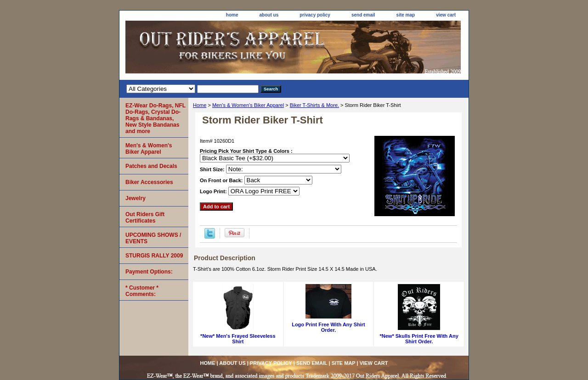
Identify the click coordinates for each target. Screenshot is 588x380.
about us (269, 15)
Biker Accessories (149, 182)
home (232, 15)
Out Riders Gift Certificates (145, 218)
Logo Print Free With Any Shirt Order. (328, 327)
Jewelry (136, 198)
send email (363, 15)
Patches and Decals (151, 166)
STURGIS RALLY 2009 (154, 256)
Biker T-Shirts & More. (314, 105)
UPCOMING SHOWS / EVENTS (153, 238)
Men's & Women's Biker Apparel (248, 105)
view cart (446, 15)
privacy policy (315, 15)
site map (406, 15)
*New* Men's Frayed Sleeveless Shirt (238, 339)
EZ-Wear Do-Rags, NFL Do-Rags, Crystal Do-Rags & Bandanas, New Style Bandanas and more (155, 118)
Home (200, 105)
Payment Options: (149, 272)
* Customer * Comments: (142, 291)
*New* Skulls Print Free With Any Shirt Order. (419, 339)
